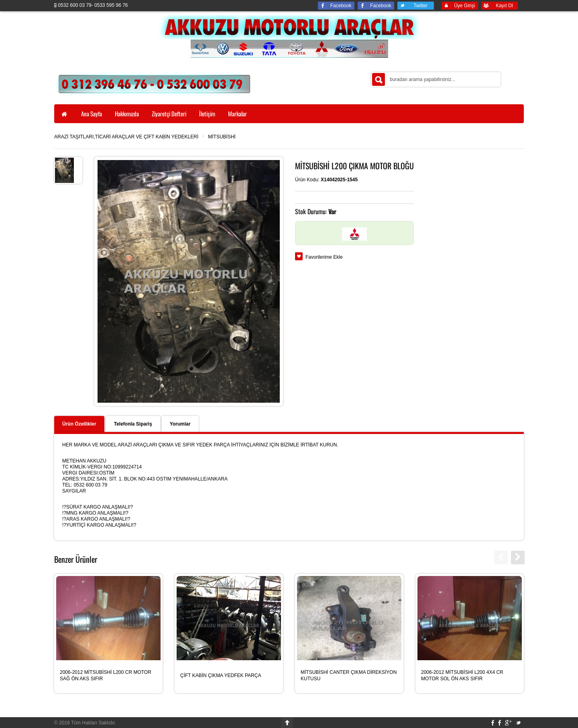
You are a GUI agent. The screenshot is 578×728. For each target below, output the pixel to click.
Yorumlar (180, 424)
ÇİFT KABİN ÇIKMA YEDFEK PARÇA (221, 675)
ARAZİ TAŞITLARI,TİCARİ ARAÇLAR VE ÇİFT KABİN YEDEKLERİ (126, 137)
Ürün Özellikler (79, 424)
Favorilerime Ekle (324, 257)
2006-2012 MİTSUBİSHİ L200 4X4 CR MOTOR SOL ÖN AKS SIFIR (462, 675)
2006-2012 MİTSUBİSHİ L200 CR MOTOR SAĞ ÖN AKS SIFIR (106, 675)
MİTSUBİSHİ (222, 137)
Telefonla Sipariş (133, 424)
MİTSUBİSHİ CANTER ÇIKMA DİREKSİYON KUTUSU (349, 675)
